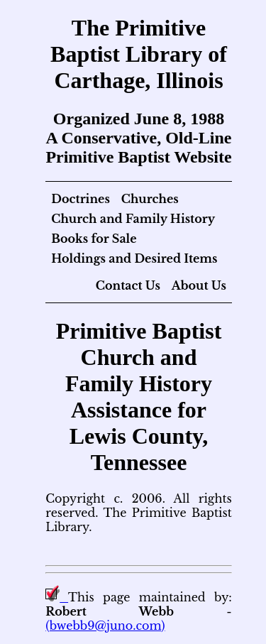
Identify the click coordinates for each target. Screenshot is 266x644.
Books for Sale (94, 239)
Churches (150, 199)
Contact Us (128, 285)
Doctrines (81, 199)
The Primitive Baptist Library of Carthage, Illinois (139, 54)
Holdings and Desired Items (134, 258)
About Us (199, 285)
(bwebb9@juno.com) (105, 626)
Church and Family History (133, 219)
